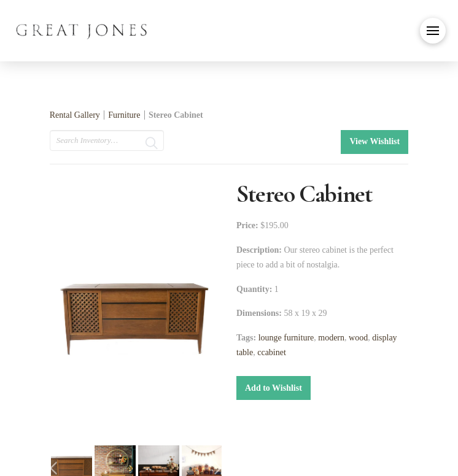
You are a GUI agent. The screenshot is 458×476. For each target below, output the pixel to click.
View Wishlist (375, 141)
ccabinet (272, 352)
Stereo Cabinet (176, 115)
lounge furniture (286, 338)
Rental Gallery (75, 115)
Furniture (125, 115)
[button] (433, 31)
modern (331, 338)
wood (358, 338)
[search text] (107, 140)
